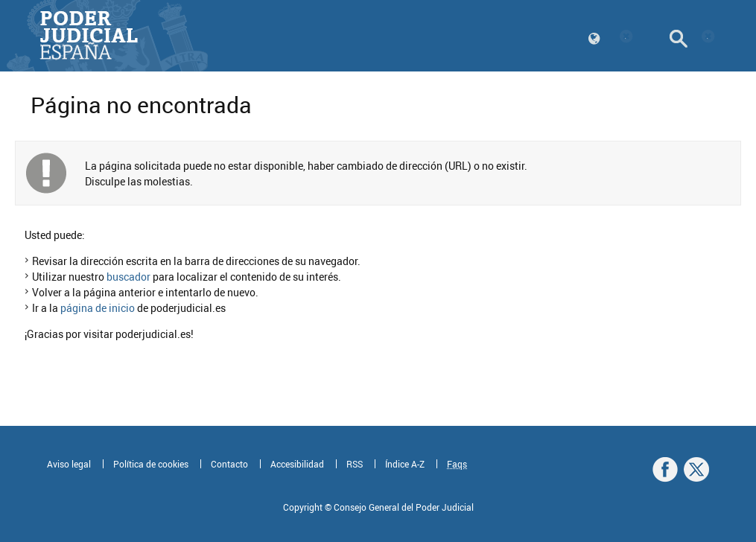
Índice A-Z (405, 464)
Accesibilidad (297, 464)
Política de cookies (151, 464)
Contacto (229, 464)
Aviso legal (69, 464)
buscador (128, 277)
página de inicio (98, 308)
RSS (355, 464)
